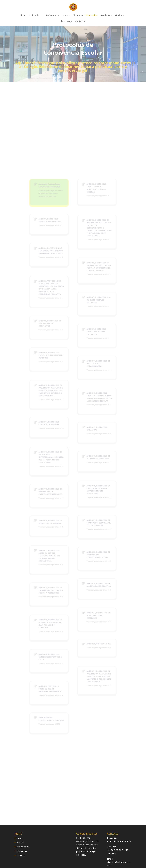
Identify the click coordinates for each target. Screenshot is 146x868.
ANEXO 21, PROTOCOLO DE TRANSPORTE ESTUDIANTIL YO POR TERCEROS (90, 504)
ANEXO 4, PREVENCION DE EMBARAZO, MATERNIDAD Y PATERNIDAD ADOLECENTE (58, 319)
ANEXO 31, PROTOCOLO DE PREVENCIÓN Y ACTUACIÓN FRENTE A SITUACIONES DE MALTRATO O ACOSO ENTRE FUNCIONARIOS (91, 608)
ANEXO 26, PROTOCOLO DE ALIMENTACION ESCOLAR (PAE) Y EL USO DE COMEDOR (58, 572)
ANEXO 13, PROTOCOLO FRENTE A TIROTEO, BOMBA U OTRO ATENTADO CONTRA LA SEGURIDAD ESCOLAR (91, 419)
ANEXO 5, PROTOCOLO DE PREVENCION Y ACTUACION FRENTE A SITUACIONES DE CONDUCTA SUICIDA (90, 330)
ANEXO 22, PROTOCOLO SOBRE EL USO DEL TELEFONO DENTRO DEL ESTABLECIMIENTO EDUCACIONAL (57, 526)
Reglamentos (52, 15)
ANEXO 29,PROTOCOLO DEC (90, 586)
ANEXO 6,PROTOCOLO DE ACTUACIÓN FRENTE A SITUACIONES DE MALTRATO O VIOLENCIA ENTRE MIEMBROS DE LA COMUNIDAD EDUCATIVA (58, 345)
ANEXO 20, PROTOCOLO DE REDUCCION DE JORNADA (58, 503)
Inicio (22, 15)
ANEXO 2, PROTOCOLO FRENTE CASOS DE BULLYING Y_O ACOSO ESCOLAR (89, 277)
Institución (34, 15)
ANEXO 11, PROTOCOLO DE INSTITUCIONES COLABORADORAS (90, 396)
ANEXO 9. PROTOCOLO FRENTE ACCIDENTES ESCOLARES (89, 374)
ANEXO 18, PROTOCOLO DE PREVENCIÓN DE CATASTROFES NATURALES (58, 483)
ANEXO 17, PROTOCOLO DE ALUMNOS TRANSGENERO (90, 460)
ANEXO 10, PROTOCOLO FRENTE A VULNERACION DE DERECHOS (58, 390)
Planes (66, 15)
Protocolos (92, 15)
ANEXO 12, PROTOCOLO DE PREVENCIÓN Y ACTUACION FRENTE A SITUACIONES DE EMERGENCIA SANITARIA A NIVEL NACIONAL (58, 414)
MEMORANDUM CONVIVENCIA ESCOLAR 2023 (58, 637)
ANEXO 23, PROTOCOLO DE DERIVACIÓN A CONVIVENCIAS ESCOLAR (90, 526)
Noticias (119, 15)
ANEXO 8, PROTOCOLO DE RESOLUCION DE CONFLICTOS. (57, 369)
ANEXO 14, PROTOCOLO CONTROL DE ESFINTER (57, 436)
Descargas (66, 21)
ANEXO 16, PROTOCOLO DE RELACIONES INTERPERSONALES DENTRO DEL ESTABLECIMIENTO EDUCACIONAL (58, 460)
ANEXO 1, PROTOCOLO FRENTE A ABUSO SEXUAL (57, 299)
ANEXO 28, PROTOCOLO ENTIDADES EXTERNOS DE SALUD (57, 595)
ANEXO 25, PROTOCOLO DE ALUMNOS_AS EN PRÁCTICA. (90, 546)
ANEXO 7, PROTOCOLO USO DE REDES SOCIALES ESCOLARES (90, 353)
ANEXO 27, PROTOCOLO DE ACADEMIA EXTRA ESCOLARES (90, 567)
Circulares (78, 15)
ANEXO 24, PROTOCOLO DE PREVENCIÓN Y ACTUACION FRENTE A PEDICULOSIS (58, 550)
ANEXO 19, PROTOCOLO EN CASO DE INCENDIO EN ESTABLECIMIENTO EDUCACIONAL (90, 482)
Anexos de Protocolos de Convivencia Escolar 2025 (57, 275)
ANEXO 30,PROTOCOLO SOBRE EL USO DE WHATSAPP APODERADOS (57, 616)
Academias (106, 15)
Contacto (80, 21)
